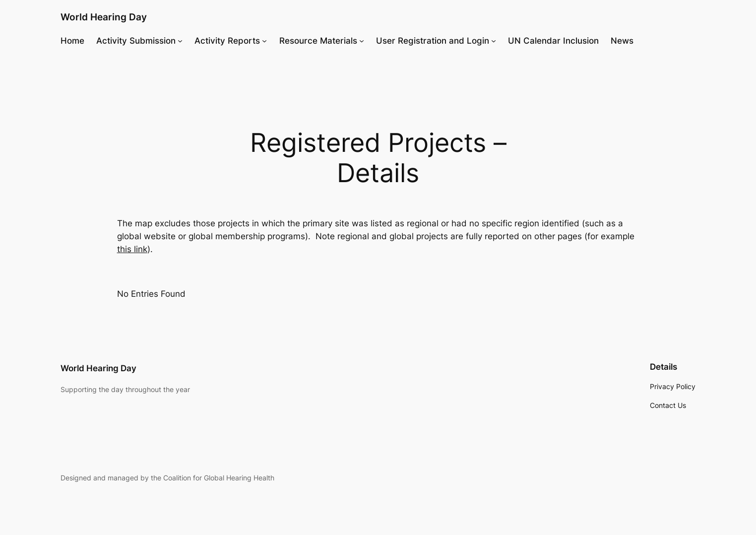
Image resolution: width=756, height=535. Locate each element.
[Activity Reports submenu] (264, 41)
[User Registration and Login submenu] (494, 41)
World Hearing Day (104, 17)
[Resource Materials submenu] (362, 41)
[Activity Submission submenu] (180, 41)
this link (132, 249)
